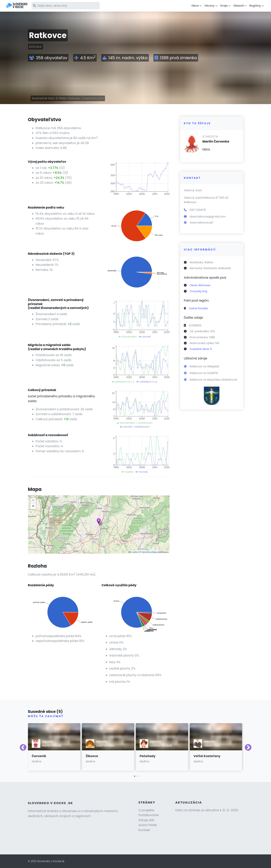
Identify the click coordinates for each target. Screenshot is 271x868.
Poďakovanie (149, 815)
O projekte (146, 810)
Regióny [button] (255, 6)
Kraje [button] (224, 6)
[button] (99, 521)
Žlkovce (92, 756)
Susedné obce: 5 (201, 349)
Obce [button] (195, 6)
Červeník (39, 756)
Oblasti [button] (239, 6)
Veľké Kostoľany (207, 756)
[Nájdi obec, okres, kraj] (66, 6)
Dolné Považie (199, 308)
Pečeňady (148, 756)
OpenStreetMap (149, 552)
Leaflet (133, 552)
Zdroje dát (146, 820)
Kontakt (144, 830)
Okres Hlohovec (200, 285)
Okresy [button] (210, 6)
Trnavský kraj (199, 291)
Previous (23, 748)
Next (248, 748)
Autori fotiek (148, 825)
